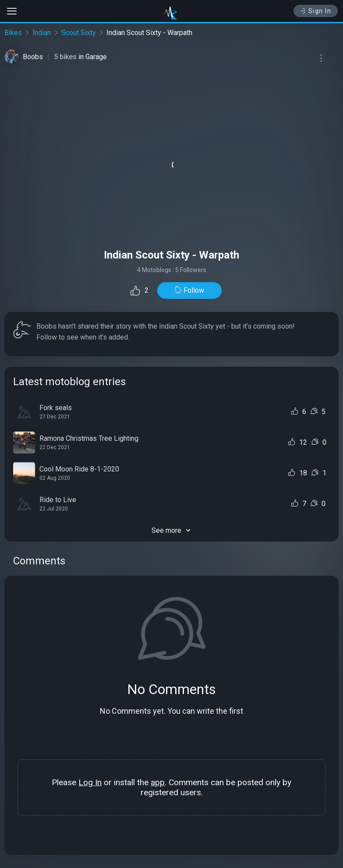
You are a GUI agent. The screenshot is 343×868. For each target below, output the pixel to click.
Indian (42, 33)
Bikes (13, 33)
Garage (96, 57)
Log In (90, 782)
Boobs (33, 57)
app (158, 782)
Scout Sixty (79, 33)
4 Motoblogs (154, 270)
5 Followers (191, 270)
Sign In (316, 11)
